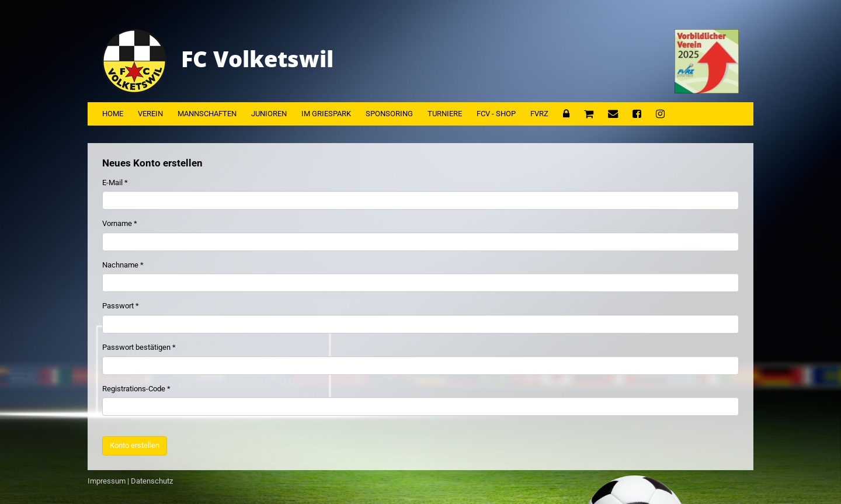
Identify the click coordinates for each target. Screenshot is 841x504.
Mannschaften (207, 114)
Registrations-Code (134, 389)
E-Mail (112, 183)
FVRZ (539, 114)
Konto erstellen (135, 445)
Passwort (118, 306)
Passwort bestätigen (136, 347)
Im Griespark (326, 114)
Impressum (107, 481)
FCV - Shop (496, 114)
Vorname (117, 223)
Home (113, 114)
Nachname (120, 265)
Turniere (445, 114)
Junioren (269, 114)
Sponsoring (389, 114)
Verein (150, 114)
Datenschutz (152, 481)
